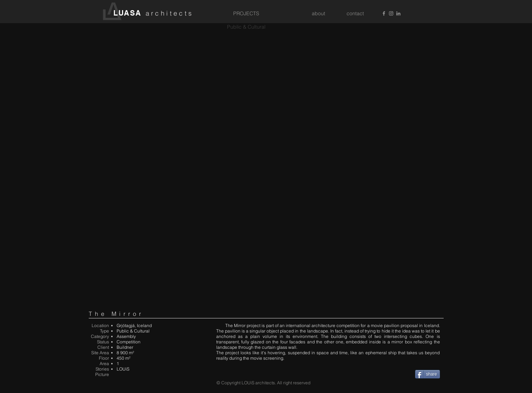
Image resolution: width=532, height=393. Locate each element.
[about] (319, 14)
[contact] (355, 14)
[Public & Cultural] (246, 27)
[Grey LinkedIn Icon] (398, 13)
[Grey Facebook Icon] (384, 13)
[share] (428, 374)
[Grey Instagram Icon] (391, 13)
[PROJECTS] (246, 14)
